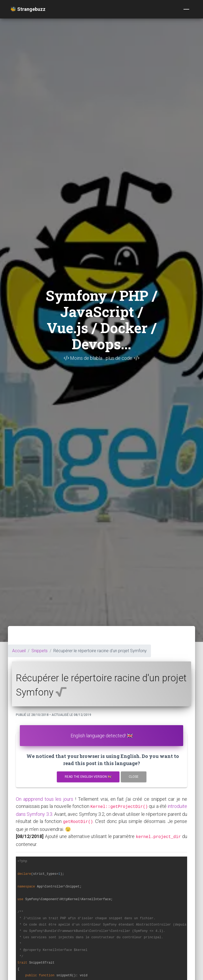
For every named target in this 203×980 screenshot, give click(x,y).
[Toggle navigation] (186, 9)
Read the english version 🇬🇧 (88, 777)
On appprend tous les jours (45, 799)
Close (134, 777)
